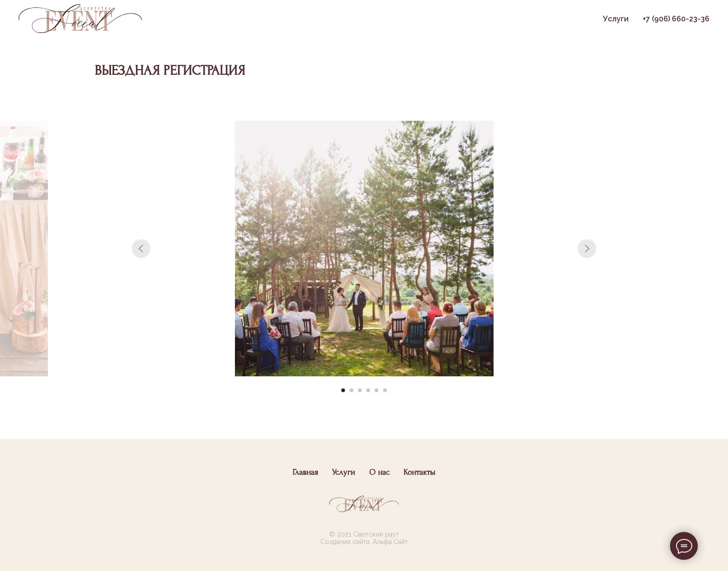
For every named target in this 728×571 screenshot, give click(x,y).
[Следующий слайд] (587, 249)
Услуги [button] (616, 19)
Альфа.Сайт (390, 542)
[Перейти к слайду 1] (343, 390)
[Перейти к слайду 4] (368, 390)
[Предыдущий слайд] (141, 249)
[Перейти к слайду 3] (360, 390)
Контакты (419, 472)
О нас (379, 472)
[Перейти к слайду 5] (377, 390)
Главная (305, 472)
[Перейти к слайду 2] (351, 390)
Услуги (344, 472)
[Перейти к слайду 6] (385, 390)
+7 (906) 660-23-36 (676, 19)
